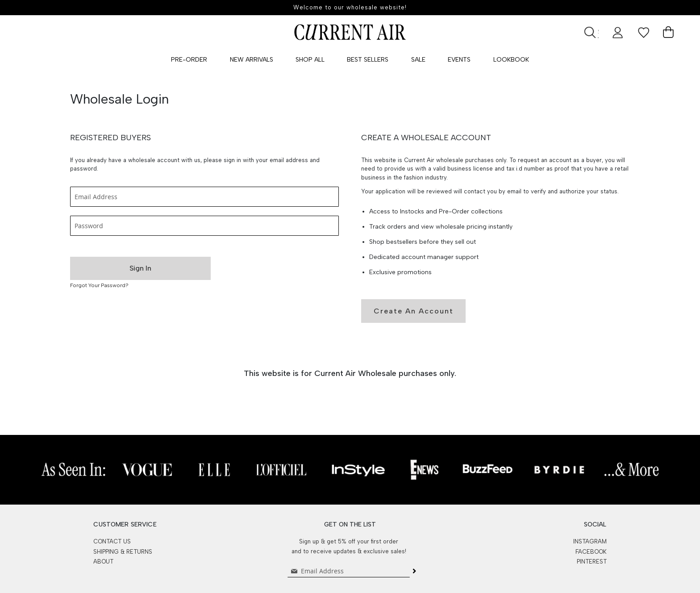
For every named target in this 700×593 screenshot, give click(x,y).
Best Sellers (368, 60)
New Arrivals (252, 60)
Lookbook (511, 60)
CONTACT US (112, 541)
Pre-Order (189, 60)
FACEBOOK (591, 552)
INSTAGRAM (590, 541)
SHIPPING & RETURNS (123, 552)
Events (459, 60)
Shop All (310, 60)
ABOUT (103, 562)
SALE (418, 60)
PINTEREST (592, 562)
